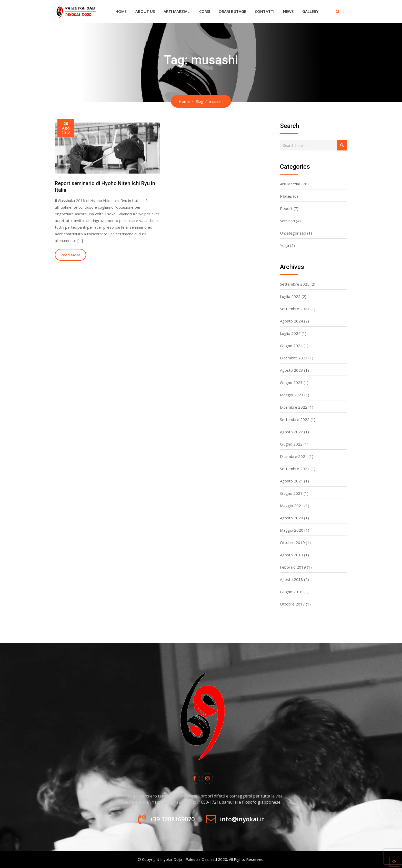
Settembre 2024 (295, 309)
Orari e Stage (232, 11)
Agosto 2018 (292, 579)
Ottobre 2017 (292, 604)
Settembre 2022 (295, 419)
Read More (71, 255)
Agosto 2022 (292, 432)
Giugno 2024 (291, 346)
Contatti (265, 11)
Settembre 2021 (295, 469)
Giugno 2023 (291, 382)
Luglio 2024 (290, 333)
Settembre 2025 (295, 284)
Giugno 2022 (291, 444)
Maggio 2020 (292, 530)
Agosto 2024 (292, 321)
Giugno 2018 (291, 592)
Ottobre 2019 (292, 542)
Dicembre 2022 (294, 407)
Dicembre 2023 (294, 358)
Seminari (287, 221)
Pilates (286, 196)
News (288, 11)
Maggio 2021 (292, 506)
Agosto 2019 (292, 555)
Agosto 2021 (292, 481)
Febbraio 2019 (293, 567)
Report (286, 208)
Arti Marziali (177, 11)
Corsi (205, 11)
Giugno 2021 (291, 493)
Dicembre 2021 (294, 456)
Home (121, 11)
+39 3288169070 (171, 819)
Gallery (310, 11)
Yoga (284, 245)
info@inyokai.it (244, 819)
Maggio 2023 (292, 395)
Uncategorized (293, 233)
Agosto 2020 (292, 518)
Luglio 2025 (290, 296)
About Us (145, 11)
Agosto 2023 (292, 370)
